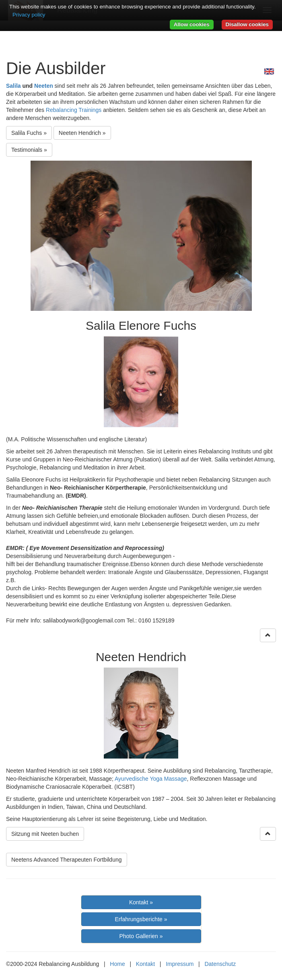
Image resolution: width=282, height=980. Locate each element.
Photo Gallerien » (141, 936)
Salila (13, 86)
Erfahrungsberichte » (141, 919)
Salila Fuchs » (29, 133)
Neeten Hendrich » (82, 133)
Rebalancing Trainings (74, 110)
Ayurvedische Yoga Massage (151, 779)
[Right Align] (268, 635)
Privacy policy (29, 15)
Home (117, 964)
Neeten (44, 86)
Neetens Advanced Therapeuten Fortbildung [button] (67, 860)
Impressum (180, 964)
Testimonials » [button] (29, 150)
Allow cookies (192, 24)
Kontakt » (141, 902)
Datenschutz (220, 964)
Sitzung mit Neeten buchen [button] (45, 834)
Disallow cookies (247, 24)
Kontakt (145, 964)
